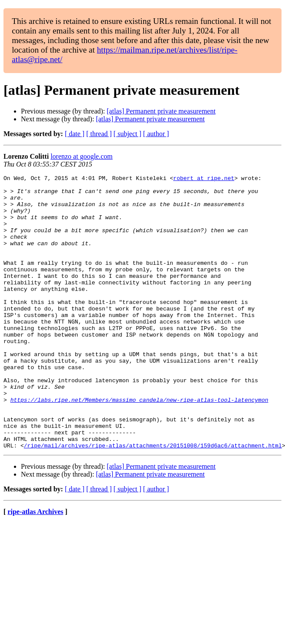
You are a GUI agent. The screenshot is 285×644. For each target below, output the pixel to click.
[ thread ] (99, 134)
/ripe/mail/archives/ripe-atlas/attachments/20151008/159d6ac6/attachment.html (153, 500)
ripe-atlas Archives (35, 566)
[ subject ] (127, 134)
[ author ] (156, 134)
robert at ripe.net (204, 179)
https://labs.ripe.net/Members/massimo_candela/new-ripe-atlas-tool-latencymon (139, 445)
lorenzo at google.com (82, 156)
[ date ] (75, 134)
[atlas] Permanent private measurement (161, 111)
